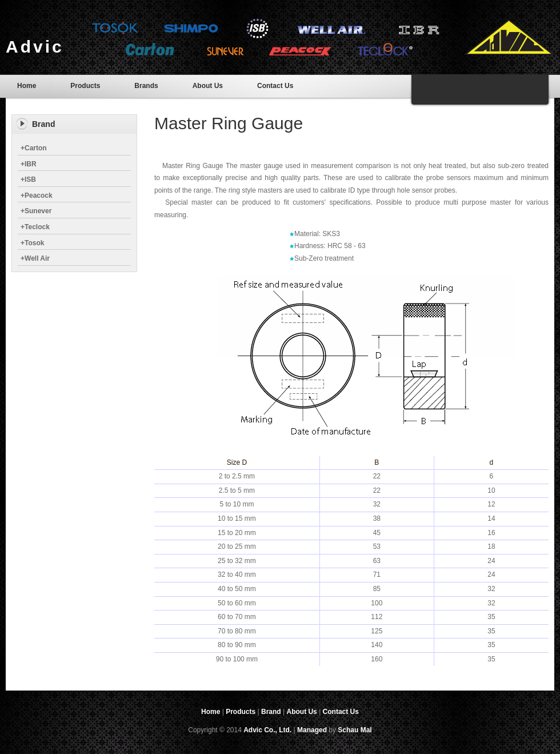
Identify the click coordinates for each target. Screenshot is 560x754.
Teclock (35, 227)
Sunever (36, 211)
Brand (271, 712)
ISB (28, 179)
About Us (208, 86)
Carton (34, 148)
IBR (29, 164)
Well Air (35, 258)
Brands (146, 86)
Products (85, 86)
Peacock (37, 196)
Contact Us (275, 86)
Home (27, 86)
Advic (35, 47)
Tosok (32, 243)
